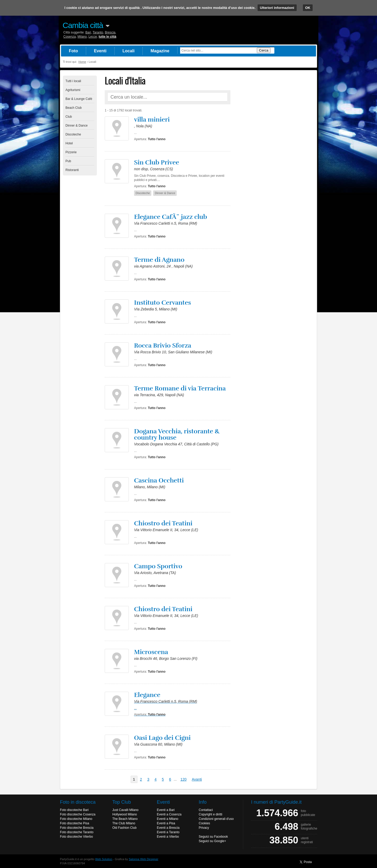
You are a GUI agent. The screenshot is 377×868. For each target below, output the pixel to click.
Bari (88, 32)
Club (69, 117)
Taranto (98, 32)
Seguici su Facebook (213, 837)
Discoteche (73, 134)
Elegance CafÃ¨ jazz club (171, 217)
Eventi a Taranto (168, 832)
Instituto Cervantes (162, 303)
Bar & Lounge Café (79, 99)
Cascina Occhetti (159, 480)
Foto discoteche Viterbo (76, 837)
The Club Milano (124, 823)
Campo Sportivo (158, 566)
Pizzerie (71, 152)
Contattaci (206, 810)
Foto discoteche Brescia (77, 828)
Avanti (197, 779)
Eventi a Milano (168, 819)
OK (308, 8)
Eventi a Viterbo (168, 837)
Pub (68, 161)
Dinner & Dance (77, 126)
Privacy (204, 828)
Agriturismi (73, 90)
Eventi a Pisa (166, 823)
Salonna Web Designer (144, 859)
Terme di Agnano (159, 260)
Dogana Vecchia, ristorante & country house (177, 434)
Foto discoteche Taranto (77, 832)
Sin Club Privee (157, 162)
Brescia (110, 32)
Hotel (69, 143)
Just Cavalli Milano (125, 810)
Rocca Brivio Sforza (163, 345)
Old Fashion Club (124, 828)
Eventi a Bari (166, 810)
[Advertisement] (275, 154)
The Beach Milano (125, 819)
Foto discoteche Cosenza (78, 814)
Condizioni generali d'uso (216, 819)
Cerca (264, 50)
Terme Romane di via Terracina (180, 388)
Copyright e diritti (210, 814)
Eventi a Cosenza (169, 814)
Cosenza (70, 37)
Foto (73, 51)
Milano (82, 37)
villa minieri (152, 120)
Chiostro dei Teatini (163, 523)
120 (183, 779)
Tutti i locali (73, 81)
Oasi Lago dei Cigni (162, 738)
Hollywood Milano (125, 814)
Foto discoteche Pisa (74, 823)
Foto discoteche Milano (76, 819)
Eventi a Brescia (168, 828)
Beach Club (74, 108)
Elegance (147, 695)
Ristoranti (72, 170)
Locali (129, 51)
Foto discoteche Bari (74, 810)
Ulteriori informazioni (277, 8)
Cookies (204, 823)
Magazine (160, 51)
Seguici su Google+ (212, 841)
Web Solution (104, 859)
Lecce (93, 37)
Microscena (151, 652)
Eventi (100, 51)
